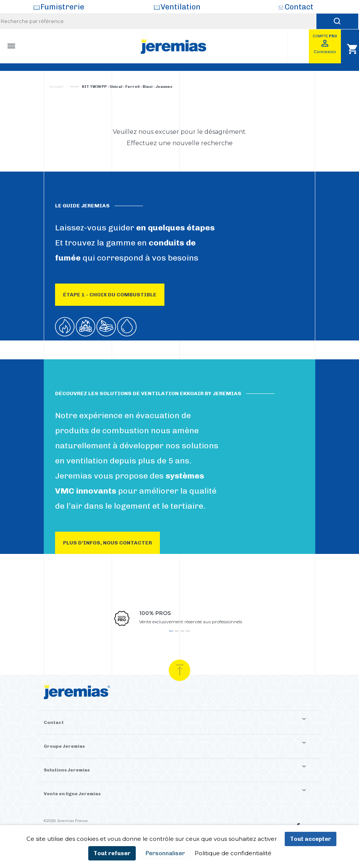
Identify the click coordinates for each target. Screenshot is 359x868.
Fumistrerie (62, 7)
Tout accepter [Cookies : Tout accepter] (311, 839)
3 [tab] (182, 631)
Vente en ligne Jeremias (72, 794)
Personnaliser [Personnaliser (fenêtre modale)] (165, 853)
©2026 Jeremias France (66, 821)
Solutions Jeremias (67, 770)
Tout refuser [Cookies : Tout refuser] (112, 853)
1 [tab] (171, 631)
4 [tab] (188, 631)
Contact (299, 7)
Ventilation (181, 7)
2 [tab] (177, 631)
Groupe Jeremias (64, 746)
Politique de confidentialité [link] (233, 853)
